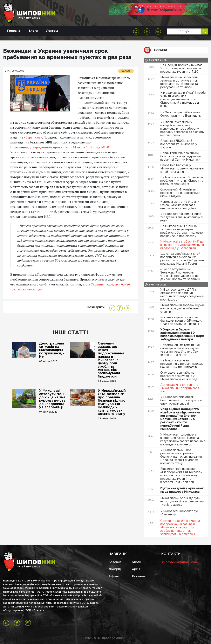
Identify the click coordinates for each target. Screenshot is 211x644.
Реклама (138, 577)
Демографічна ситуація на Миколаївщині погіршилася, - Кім (52, 350)
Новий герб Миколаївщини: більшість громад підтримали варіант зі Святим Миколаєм (181, 156)
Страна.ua (33, 137)
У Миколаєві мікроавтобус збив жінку (179, 513)
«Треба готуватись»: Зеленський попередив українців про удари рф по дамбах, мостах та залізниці (180, 274)
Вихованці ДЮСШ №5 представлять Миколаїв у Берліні (179, 144)
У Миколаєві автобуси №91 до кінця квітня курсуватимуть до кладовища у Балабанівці (52, 399)
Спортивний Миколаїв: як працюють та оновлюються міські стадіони (180, 193)
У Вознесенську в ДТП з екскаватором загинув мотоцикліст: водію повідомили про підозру (182, 295)
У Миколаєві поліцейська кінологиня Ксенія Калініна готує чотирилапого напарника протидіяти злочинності (183, 440)
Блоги (33, 31)
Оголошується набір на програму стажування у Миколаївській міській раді (179, 376)
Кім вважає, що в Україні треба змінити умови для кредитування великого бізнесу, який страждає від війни (183, 99)
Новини (161, 50)
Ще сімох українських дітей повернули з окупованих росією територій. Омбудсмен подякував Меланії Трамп (182, 259)
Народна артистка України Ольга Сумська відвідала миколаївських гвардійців (180, 205)
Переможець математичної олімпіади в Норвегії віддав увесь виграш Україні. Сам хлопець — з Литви (180, 350)
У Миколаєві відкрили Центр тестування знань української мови (182, 217)
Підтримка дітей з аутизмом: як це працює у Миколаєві (182, 490)
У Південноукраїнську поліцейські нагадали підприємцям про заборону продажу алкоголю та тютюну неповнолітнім (182, 129)
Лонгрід (52, 31)
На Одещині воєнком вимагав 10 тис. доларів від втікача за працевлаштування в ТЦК (181, 69)
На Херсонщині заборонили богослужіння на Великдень (181, 114)
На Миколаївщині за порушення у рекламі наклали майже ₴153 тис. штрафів (182, 364)
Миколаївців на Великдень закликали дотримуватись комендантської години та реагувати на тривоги (179, 82)
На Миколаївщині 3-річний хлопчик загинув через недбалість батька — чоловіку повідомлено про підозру (182, 231)
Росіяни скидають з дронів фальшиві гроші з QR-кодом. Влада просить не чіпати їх (181, 321)
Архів (136, 569)
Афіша (114, 577)
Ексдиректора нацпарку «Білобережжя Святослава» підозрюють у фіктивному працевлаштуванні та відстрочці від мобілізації (181, 476)
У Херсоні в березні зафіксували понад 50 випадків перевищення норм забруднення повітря (182, 335)
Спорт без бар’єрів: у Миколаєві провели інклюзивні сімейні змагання (182, 169)
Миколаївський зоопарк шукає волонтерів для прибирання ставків (182, 309)
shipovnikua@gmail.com (180, 562)
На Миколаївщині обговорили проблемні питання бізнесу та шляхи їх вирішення (182, 181)
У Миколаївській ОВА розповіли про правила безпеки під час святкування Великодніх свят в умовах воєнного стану (112, 402)
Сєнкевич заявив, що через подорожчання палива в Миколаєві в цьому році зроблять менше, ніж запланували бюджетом (111, 360)
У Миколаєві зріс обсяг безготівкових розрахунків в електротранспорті (181, 400)
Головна (14, 31)
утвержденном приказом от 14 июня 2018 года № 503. (70, 147)
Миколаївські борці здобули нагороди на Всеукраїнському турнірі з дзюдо (182, 502)
